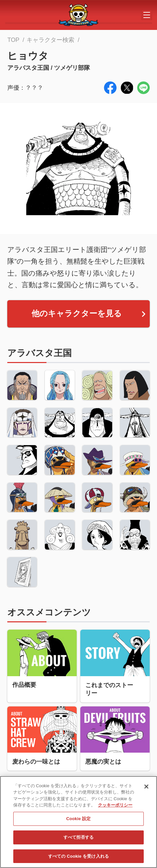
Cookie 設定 (78, 821)
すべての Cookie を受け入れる (78, 858)
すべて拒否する (79, 839)
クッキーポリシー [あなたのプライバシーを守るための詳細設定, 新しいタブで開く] (115, 807)
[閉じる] (146, 789)
